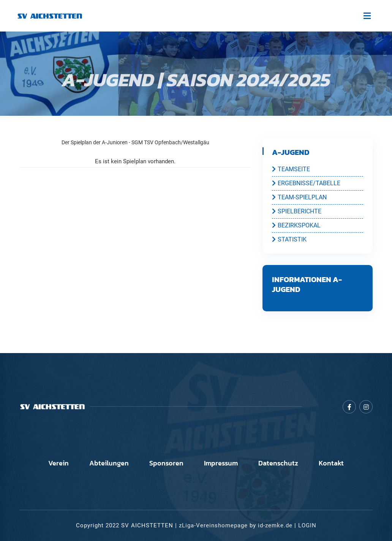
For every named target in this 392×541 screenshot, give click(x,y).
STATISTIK (289, 239)
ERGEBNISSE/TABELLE (306, 183)
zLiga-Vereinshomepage (213, 525)
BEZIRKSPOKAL (296, 225)
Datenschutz (278, 463)
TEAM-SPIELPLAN (299, 197)
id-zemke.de (275, 525)
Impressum (221, 463)
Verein (58, 463)
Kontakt (331, 463)
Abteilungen (109, 463)
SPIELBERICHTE (297, 211)
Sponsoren (166, 463)
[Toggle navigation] (367, 16)
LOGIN (307, 525)
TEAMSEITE (291, 169)
